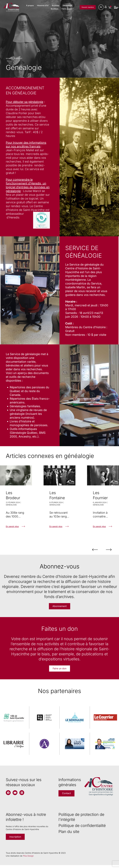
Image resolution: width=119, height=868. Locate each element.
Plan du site (69, 834)
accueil (8, 58)
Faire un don (67, 9)
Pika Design (28, 859)
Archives (68, 6)
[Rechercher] (101, 7)
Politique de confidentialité (82, 828)
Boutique (54, 9)
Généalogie (42, 9)
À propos (43, 6)
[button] (88, 550)
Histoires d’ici (55, 6)
